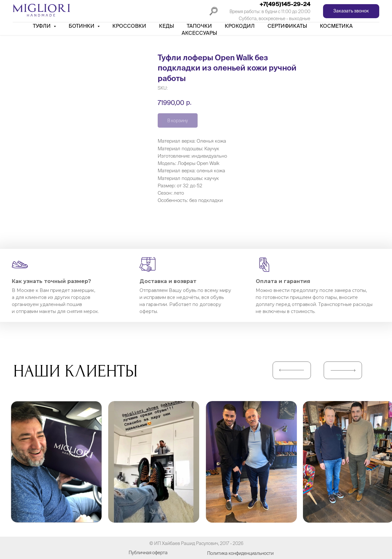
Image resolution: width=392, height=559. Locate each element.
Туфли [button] (42, 26)
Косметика (336, 26)
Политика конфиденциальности (240, 553)
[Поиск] (214, 11)
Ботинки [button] (82, 26)
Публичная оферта (148, 553)
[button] (351, 11)
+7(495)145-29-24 (285, 4)
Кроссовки (129, 26)
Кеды (166, 26)
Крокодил (240, 26)
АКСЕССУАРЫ (199, 33)
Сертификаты (287, 26)
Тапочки (199, 26)
